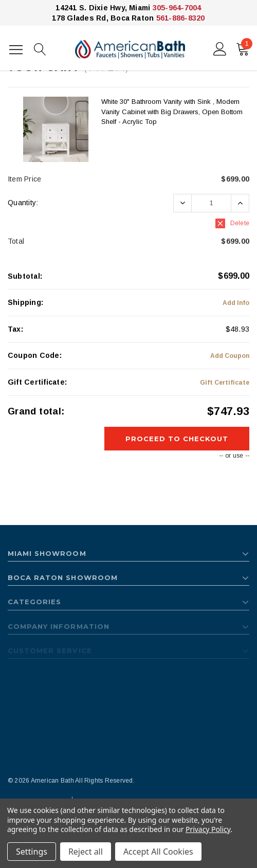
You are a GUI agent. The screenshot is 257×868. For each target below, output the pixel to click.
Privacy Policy (208, 829)
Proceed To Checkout (177, 439)
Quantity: (23, 203)
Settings (32, 852)
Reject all (86, 852)
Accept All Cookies (158, 852)
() (244, 47)
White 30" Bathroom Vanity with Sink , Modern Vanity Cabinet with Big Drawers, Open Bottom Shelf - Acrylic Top (172, 112)
